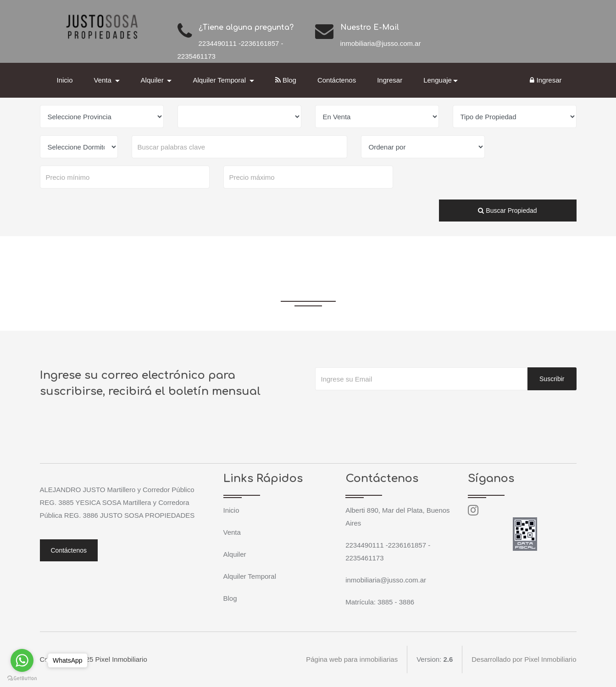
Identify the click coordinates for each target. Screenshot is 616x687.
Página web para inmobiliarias (352, 659)
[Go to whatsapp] (22, 660)
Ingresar (390, 80)
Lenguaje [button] (438, 80)
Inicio (65, 80)
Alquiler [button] (153, 80)
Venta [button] (104, 80)
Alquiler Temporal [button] (220, 80)
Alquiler (235, 554)
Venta (232, 532)
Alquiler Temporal (250, 576)
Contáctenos (337, 80)
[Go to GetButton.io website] (22, 678)
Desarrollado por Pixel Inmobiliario (524, 659)
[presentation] (385, 409)
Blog (286, 80)
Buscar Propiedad (507, 211)
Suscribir (552, 379)
